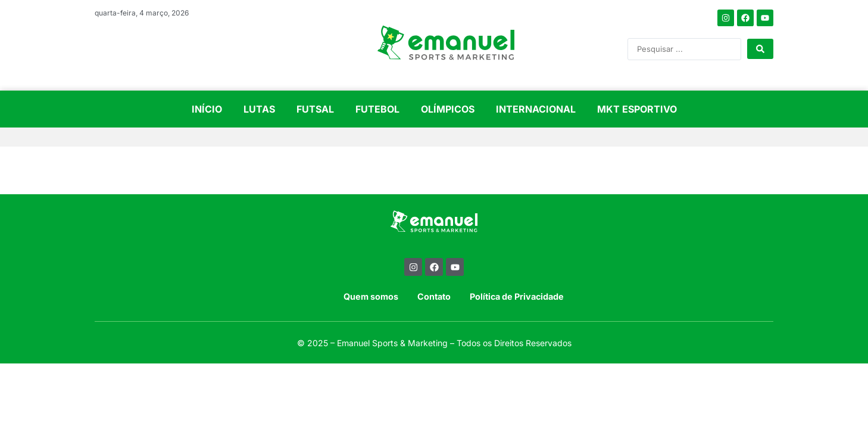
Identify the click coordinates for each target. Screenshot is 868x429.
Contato (434, 296)
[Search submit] (760, 49)
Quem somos (371, 296)
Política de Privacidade (517, 296)
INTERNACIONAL (536, 109)
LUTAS (259, 109)
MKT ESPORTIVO (637, 109)
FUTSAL (315, 109)
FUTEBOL (377, 109)
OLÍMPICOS (448, 109)
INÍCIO (207, 109)
